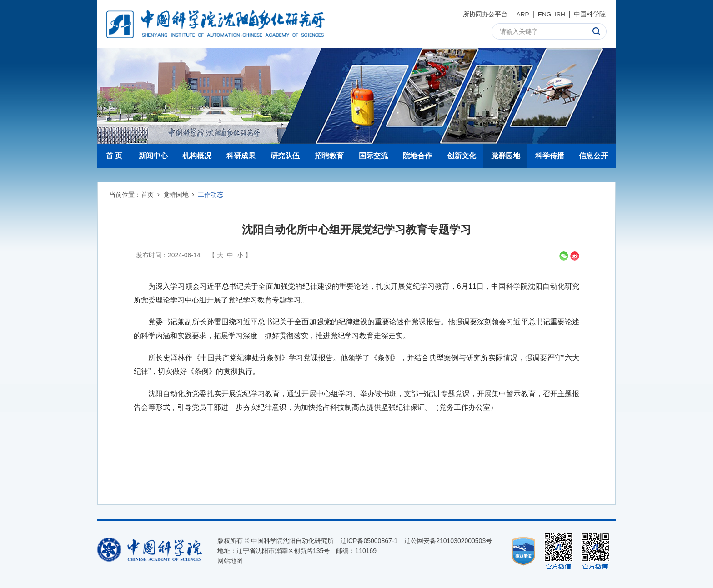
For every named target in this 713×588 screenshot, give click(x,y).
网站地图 (230, 561)
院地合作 (417, 156)
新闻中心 (153, 156)
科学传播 (550, 156)
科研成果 (241, 156)
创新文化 (462, 156)
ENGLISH (551, 14)
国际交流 (373, 156)
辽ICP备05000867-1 (369, 541)
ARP (522, 14)
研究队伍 (285, 156)
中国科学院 (590, 14)
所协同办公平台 (484, 14)
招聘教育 (329, 156)
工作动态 (211, 195)
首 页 (114, 156)
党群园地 (506, 156)
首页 (147, 195)
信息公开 (593, 156)
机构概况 (197, 156)
